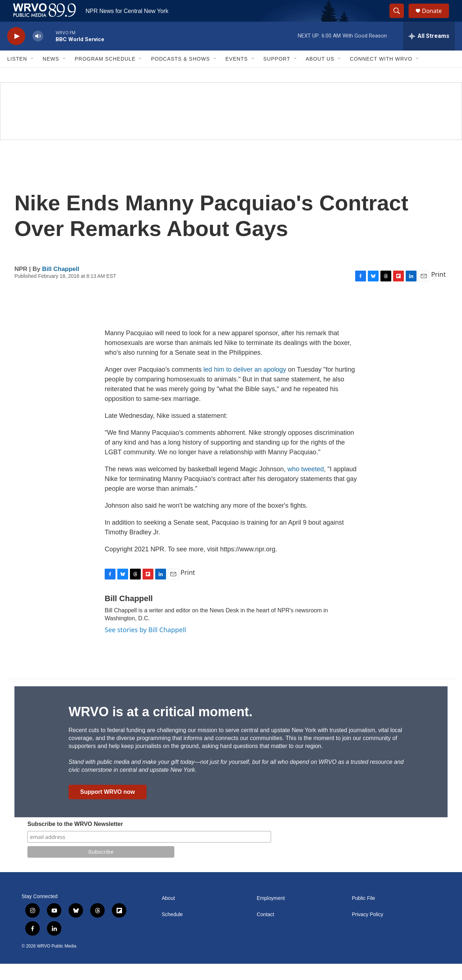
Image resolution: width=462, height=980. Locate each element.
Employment (271, 915)
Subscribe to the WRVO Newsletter (75, 840)
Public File (364, 915)
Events (237, 75)
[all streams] (429, 52)
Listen (17, 75)
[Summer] (231, 127)
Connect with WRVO (381, 75)
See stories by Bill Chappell (145, 646)
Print (438, 290)
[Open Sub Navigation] (32, 75)
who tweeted (306, 485)
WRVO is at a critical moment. (160, 728)
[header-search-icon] (400, 19)
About (168, 915)
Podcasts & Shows (180, 75)
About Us (320, 75)
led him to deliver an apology (245, 386)
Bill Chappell (61, 285)
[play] (16, 52)
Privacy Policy (368, 931)
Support (277, 75)
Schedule (172, 931)
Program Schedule (105, 75)
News (51, 75)
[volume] (38, 52)
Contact (265, 931)
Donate (436, 19)
